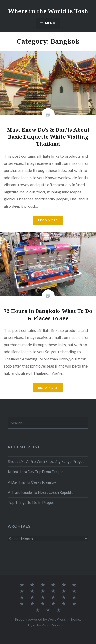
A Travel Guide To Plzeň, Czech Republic (41, 492)
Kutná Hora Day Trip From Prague (36, 472)
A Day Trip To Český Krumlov (32, 482)
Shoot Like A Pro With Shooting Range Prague (46, 462)
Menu (50, 23)
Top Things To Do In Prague (31, 503)
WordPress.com (55, 625)
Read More (48, 220)
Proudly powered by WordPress (40, 619)
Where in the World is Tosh (48, 11)
